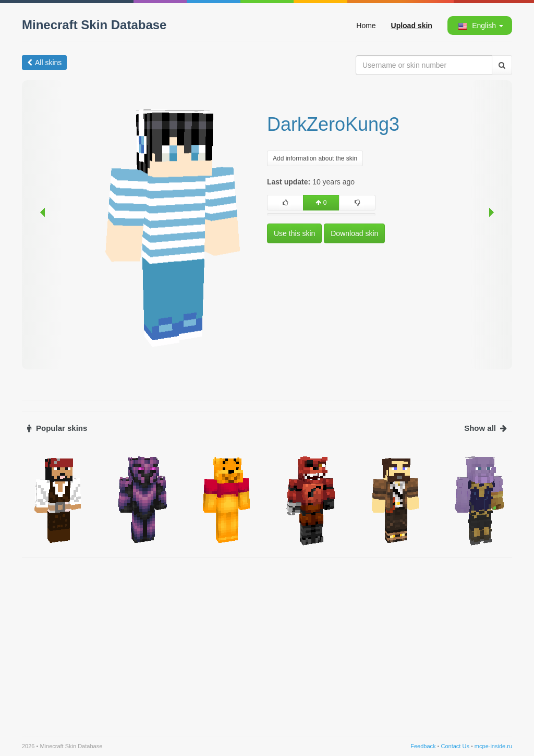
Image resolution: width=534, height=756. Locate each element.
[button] (479, 26)
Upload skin (412, 26)
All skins (44, 63)
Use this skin (294, 233)
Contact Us (455, 746)
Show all (486, 428)
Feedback (423, 746)
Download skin (354, 233)
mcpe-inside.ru (493, 746)
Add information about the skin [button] (315, 158)
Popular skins (57, 428)
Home (366, 26)
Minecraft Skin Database (94, 25)
